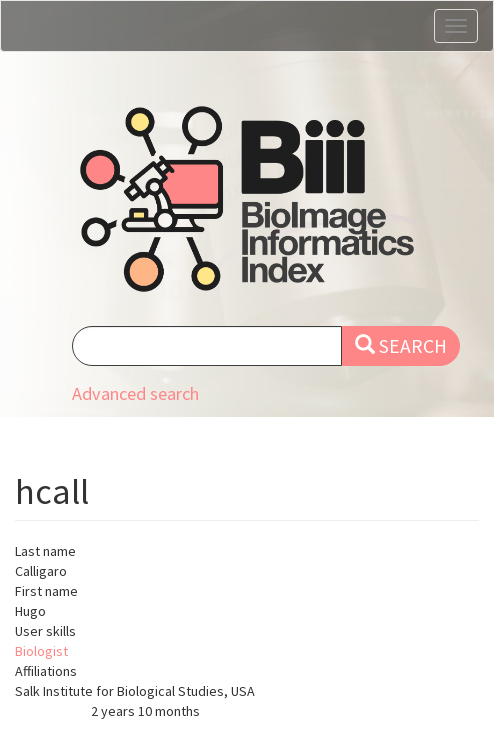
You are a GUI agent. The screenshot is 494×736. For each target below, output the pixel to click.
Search (401, 346)
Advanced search (135, 393)
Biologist (41, 651)
